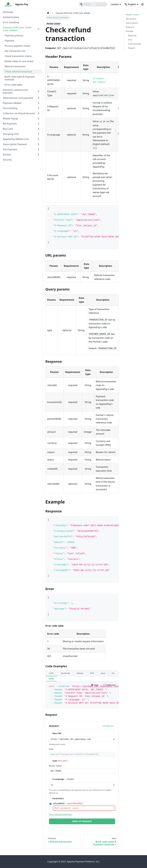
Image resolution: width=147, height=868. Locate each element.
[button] (21, 29)
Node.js (80, 673)
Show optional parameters (61, 817)
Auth (60, 762)
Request (132, 48)
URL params (131, 19)
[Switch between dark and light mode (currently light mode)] (142, 4)
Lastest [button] (115, 4)
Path (51, 750)
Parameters (58, 800)
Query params (132, 23)
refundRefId (68, 805)
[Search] (93, 4)
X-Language (63, 780)
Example (129, 31)
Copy (95, 685)
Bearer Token (55, 767)
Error (130, 40)
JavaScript (65, 673)
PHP (92, 673)
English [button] (130, 4)
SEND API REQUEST (82, 823)
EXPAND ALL (108, 726)
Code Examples (135, 44)
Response (130, 27)
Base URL (57, 733)
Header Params (132, 15)
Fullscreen (109, 685)
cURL (51, 673)
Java (103, 673)
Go (113, 673)
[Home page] (48, 13)
